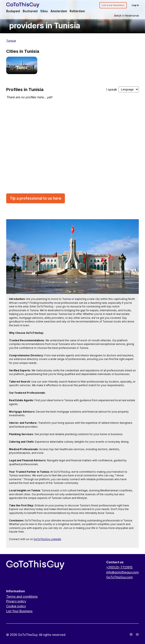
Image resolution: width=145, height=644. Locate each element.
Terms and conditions (22, 596)
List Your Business (19, 611)
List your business (113, 5)
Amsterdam (59, 11)
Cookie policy (16, 606)
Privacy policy (16, 601)
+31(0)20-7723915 (119, 567)
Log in (135, 5)
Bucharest (30, 11)
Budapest (13, 11)
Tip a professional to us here (36, 198)
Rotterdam (77, 11)
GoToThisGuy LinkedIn (47, 539)
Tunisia (11, 41)
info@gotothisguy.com (123, 572)
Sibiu (44, 11)
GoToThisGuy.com (120, 577)
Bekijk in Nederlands (126, 16)
